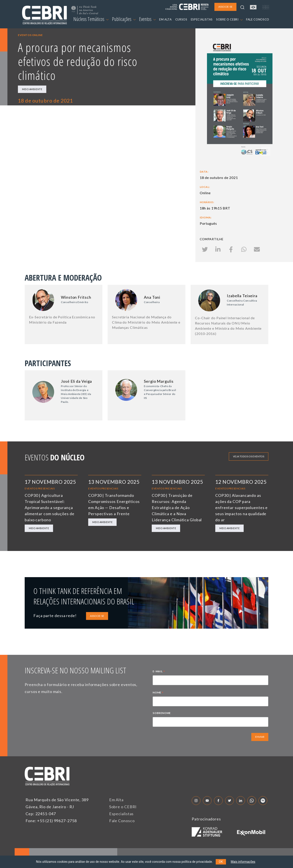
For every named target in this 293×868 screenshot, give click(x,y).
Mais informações (243, 862)
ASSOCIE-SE (97, 616)
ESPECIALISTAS (202, 19)
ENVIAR (260, 737)
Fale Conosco (122, 821)
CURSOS (181, 19)
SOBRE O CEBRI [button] (229, 19)
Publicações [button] (124, 19)
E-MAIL (159, 672)
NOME (158, 693)
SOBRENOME (162, 713)
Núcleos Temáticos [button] (91, 19)
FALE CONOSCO (258, 19)
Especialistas (122, 814)
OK (221, 862)
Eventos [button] (147, 19)
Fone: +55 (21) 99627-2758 (51, 821)
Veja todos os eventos (249, 456)
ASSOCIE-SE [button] (225, 7)
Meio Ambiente (32, 89)
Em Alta (116, 800)
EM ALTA (165, 19)
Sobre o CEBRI (123, 807)
